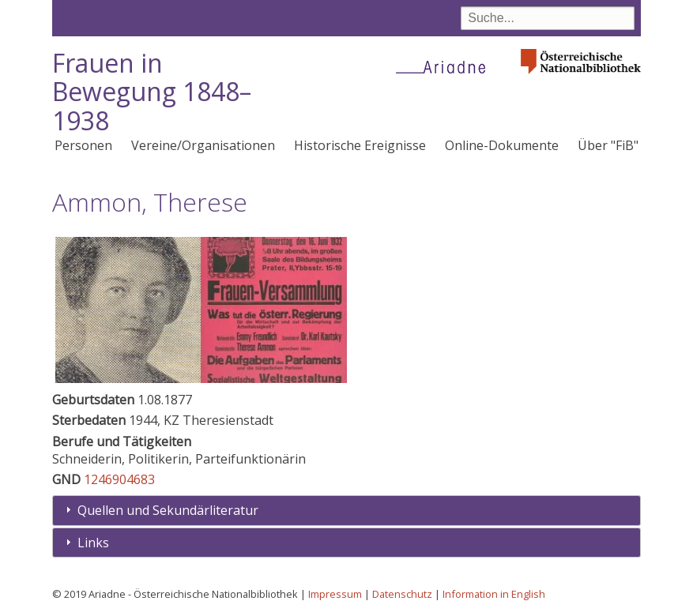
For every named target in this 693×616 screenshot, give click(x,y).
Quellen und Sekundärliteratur (168, 510)
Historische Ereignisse (360, 145)
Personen (83, 145)
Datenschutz (402, 594)
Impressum (335, 594)
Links (93, 543)
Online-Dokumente (502, 145)
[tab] (346, 511)
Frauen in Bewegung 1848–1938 (152, 92)
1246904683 (119, 479)
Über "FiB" (608, 145)
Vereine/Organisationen (203, 145)
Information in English (494, 594)
